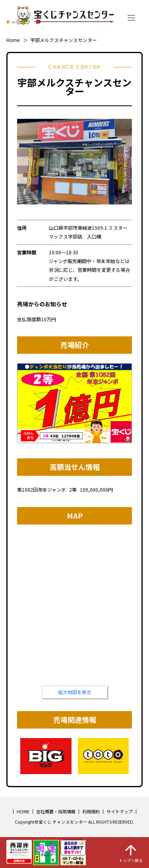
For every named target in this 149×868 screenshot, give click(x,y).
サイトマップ (120, 811)
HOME (23, 811)
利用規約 (91, 811)
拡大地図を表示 (75, 692)
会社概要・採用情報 (56, 811)
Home (13, 40)
